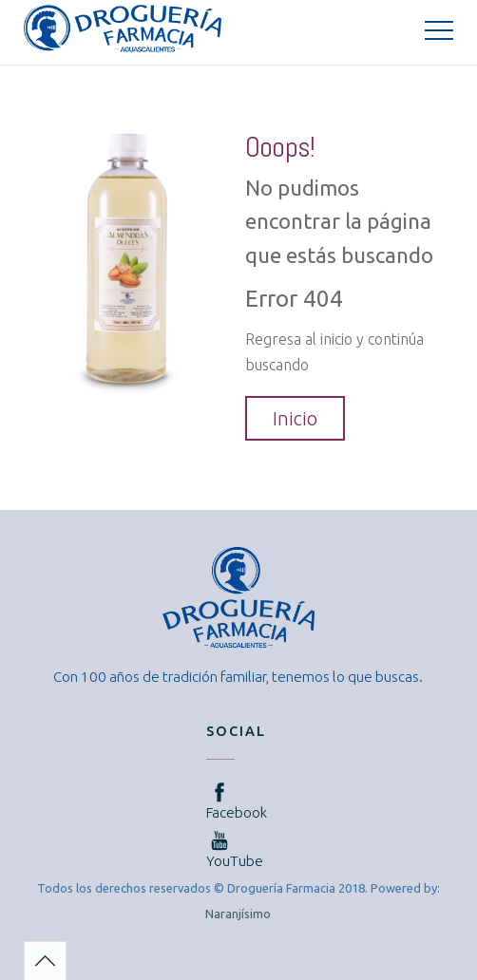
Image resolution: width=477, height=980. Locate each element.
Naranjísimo (238, 914)
